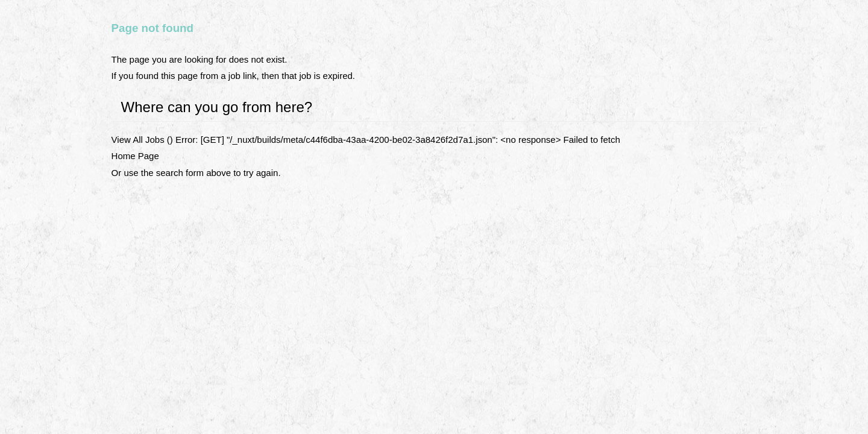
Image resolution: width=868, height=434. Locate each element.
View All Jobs (138, 140)
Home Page (135, 156)
